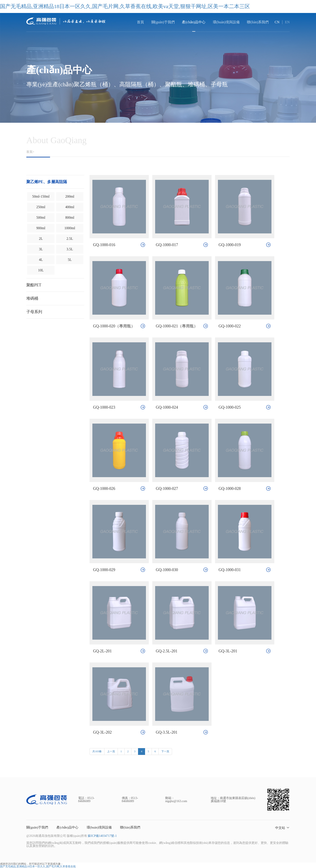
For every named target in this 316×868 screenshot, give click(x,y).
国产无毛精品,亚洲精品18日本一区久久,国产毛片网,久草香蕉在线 (38, 866)
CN (277, 22)
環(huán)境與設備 (99, 827)
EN (287, 22)
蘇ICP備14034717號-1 (102, 836)
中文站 (280, 828)
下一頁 (165, 751)
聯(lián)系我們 (130, 827)
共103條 (97, 751)
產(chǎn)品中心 (67, 827)
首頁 (140, 22)
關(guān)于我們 (37, 827)
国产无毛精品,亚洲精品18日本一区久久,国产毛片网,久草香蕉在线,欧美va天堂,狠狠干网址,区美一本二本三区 (125, 6)
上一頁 (111, 751)
